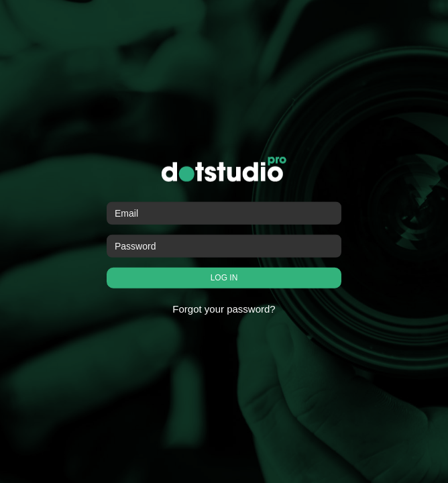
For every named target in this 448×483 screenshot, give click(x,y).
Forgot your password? (224, 309)
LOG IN (224, 278)
